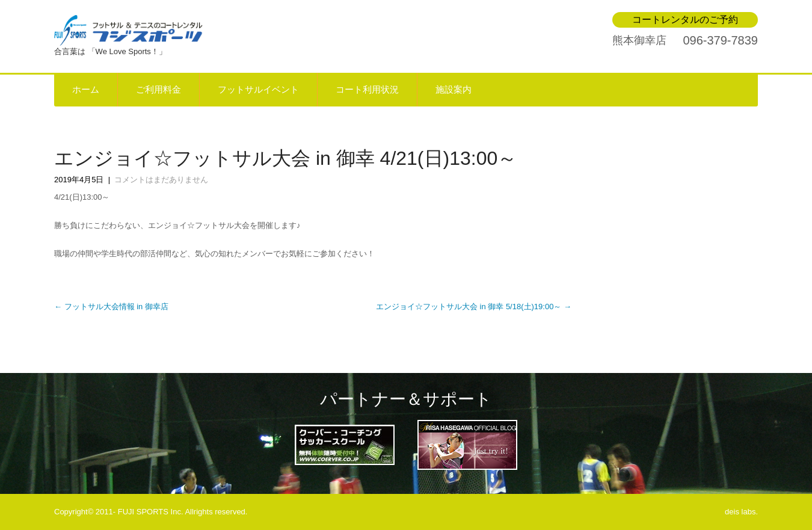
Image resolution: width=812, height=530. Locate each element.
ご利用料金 (158, 90)
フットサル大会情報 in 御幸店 (111, 307)
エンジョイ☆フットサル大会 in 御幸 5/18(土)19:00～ (474, 307)
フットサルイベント (258, 90)
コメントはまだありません (161, 180)
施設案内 (454, 90)
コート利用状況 (367, 90)
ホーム (86, 90)
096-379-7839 (720, 40)
